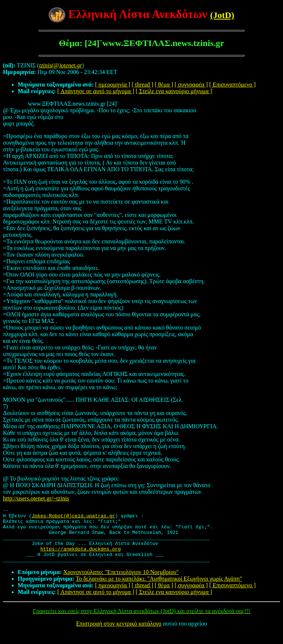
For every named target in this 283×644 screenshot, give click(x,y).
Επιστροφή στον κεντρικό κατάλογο (119, 635)
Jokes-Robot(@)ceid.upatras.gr (73, 518)
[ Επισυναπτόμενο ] (233, 85)
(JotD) (222, 15)
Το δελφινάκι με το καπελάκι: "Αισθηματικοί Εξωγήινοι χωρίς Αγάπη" (159, 590)
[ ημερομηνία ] (113, 85)
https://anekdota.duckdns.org (80, 557)
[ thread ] (142, 85)
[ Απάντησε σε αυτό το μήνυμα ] (96, 91)
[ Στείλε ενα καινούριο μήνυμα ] (174, 91)
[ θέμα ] (164, 85)
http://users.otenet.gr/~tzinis (36, 498)
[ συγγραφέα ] (191, 85)
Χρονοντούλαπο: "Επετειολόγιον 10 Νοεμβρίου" (121, 583)
